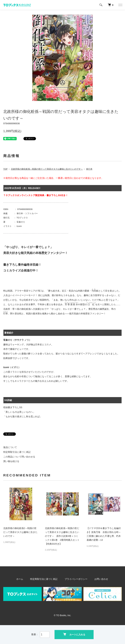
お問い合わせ (98, 579)
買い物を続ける (11, 461)
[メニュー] (120, 5)
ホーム (23, 579)
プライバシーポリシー (75, 579)
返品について (10, 447)
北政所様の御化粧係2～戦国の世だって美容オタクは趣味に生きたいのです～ (20, 532)
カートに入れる (74, 634)
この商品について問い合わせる (19, 457)
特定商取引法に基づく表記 (17, 452)
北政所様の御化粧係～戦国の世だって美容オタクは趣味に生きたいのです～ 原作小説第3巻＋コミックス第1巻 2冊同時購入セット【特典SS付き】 (62, 536)
